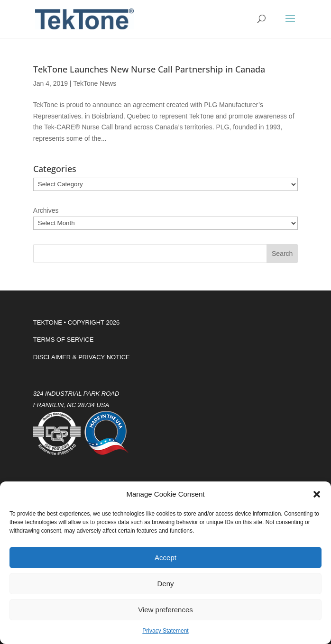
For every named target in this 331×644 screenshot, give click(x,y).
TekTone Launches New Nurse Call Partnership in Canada (149, 69)
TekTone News (95, 83)
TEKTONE (48, 322)
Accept (165, 558)
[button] (317, 494)
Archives (46, 210)
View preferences (165, 610)
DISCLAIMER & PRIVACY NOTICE (82, 357)
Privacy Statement (165, 631)
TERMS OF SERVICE (64, 340)
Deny (165, 584)
